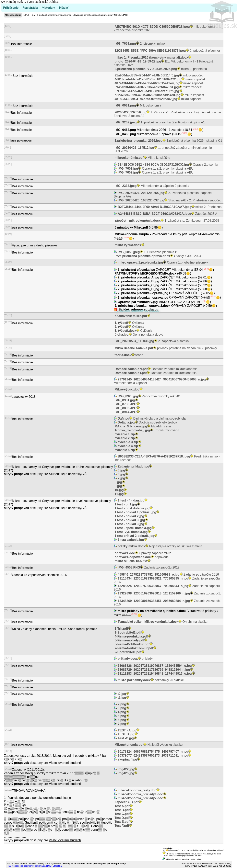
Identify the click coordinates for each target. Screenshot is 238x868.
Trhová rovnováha (146, 430)
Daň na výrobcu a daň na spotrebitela (151, 418)
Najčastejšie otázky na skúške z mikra (160, 546)
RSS (9, 866)
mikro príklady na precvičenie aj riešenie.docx (152, 611)
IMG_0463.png (125, 134)
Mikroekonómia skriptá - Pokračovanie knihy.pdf (151, 234)
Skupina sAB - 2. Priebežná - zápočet (169, 200)
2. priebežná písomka (167, 51)
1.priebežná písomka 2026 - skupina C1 (168, 141)
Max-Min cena (142, 426)
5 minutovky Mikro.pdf (131, 227)
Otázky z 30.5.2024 (157, 256)
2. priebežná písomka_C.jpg (138, 285)
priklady (135, 659)
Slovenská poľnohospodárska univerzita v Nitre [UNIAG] (100, 15)
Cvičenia (129, 323)
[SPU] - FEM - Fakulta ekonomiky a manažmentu (47, 15)
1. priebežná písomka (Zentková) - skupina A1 (159, 122)
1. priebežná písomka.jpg (136, 270)
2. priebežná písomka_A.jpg (138, 277)
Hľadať (64, 7)
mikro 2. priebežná (160, 69)
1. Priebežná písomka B (147, 252)
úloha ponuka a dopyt (138, 335)
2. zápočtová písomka (151, 341)
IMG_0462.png (125, 130)
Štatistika (57, 866)
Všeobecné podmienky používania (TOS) (32, 866)
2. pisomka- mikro (139, 44)
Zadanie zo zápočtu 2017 (148, 567)
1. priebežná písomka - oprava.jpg (143, 298)
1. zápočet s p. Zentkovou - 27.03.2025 (166, 221)
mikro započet (158, 75)
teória (128, 355)
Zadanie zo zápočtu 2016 (168, 575)
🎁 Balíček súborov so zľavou (136, 309)
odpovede (141, 557)
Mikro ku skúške (142, 158)
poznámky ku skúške (150, 680)
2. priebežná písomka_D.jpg (138, 289)
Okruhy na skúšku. (163, 622)
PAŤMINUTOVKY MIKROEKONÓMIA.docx (145, 273)
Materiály (48, 7)
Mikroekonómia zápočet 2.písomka (151, 186)
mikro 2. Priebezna (169, 207)
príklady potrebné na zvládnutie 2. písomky (165, 348)
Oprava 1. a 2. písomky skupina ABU (155, 169)
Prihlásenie (11, 7)
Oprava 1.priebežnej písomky (162, 262)
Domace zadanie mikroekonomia (156, 369)
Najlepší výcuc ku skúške (148, 745)
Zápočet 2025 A (167, 214)
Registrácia (30, 7)
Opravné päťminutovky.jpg (138, 302)
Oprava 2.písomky (168, 165)
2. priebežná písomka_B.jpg (138, 281)
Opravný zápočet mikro (143, 553)
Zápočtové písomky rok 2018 (150, 396)
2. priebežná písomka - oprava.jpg (143, 293)
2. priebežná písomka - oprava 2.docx (143, 306)
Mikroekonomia (137, 105)
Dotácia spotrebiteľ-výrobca (147, 422)
